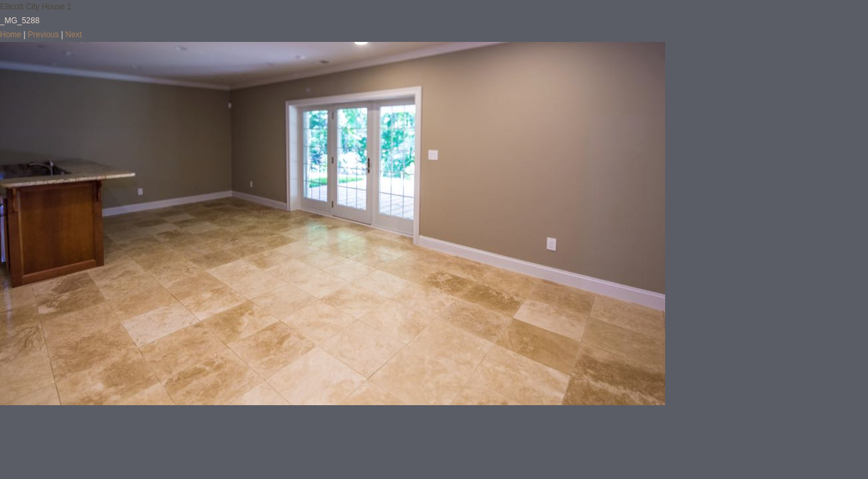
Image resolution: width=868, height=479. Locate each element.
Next (73, 35)
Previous (44, 35)
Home (11, 35)
